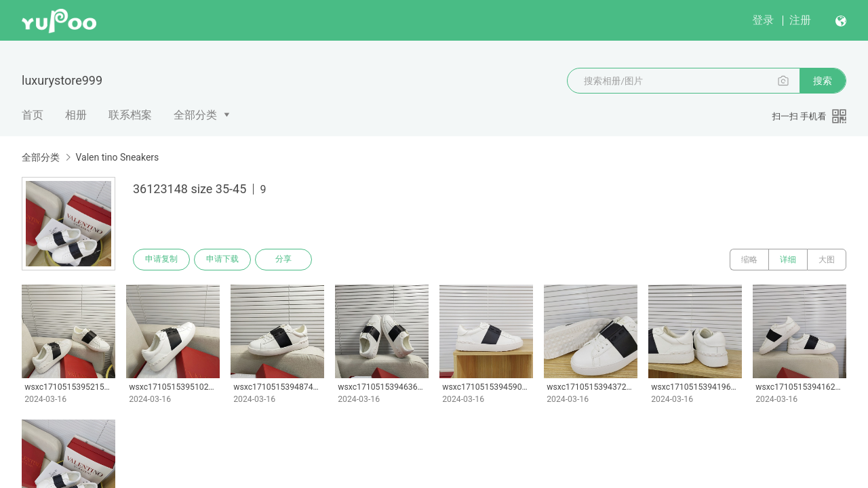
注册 (800, 20)
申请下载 (222, 260)
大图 (827, 260)
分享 (283, 260)
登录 (763, 20)
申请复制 (161, 260)
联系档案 (130, 115)
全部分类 (195, 115)
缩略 (749, 260)
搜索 (823, 81)
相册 (76, 115)
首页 (33, 115)
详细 (788, 260)
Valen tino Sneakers (117, 157)
